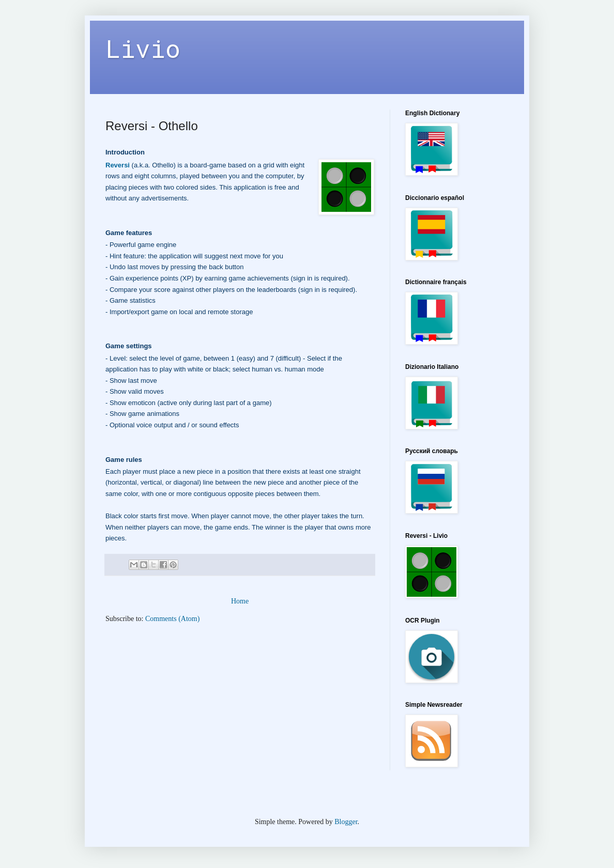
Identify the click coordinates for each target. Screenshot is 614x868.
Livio (143, 48)
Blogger (346, 822)
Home (240, 601)
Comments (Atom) (172, 619)
